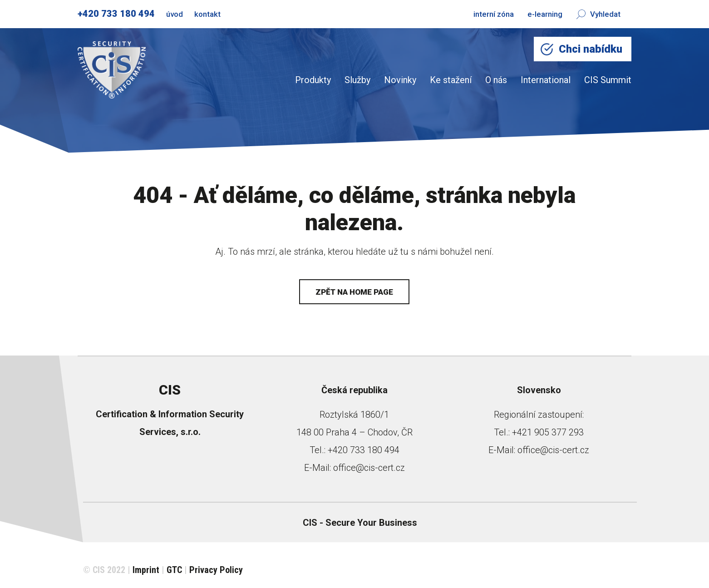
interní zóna (494, 14)
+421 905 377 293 (548, 432)
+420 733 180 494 (116, 14)
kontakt (207, 14)
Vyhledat (598, 14)
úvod (175, 14)
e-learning (545, 14)
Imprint (146, 570)
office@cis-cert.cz (369, 468)
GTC (174, 570)
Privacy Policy (216, 570)
